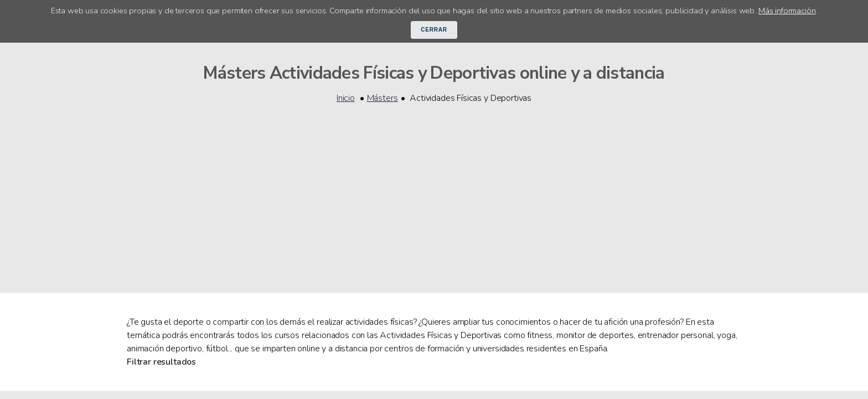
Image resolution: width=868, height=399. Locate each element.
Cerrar (434, 30)
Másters (383, 98)
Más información (787, 11)
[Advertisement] (434, 191)
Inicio (346, 98)
